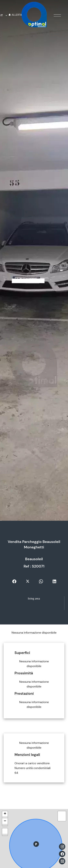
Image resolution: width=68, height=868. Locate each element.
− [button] (5, 821)
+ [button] (5, 814)
